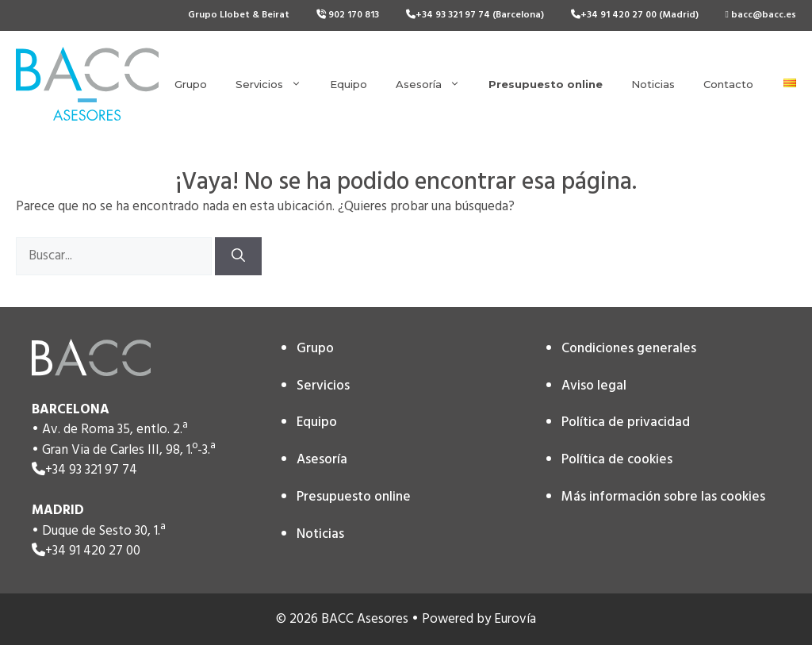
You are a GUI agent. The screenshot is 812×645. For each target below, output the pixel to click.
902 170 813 (348, 15)
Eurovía (515, 619)
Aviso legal (594, 386)
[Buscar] (238, 256)
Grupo (191, 84)
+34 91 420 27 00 (93, 551)
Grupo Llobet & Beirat (239, 15)
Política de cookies (617, 460)
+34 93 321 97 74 (91, 470)
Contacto (728, 84)
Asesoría (435, 84)
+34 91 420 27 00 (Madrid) (635, 15)
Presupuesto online (354, 497)
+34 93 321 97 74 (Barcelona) (475, 15)
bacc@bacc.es (761, 15)
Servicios (276, 84)
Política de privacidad (626, 422)
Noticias (653, 84)
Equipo (349, 84)
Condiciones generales (629, 349)
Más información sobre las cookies (663, 497)
